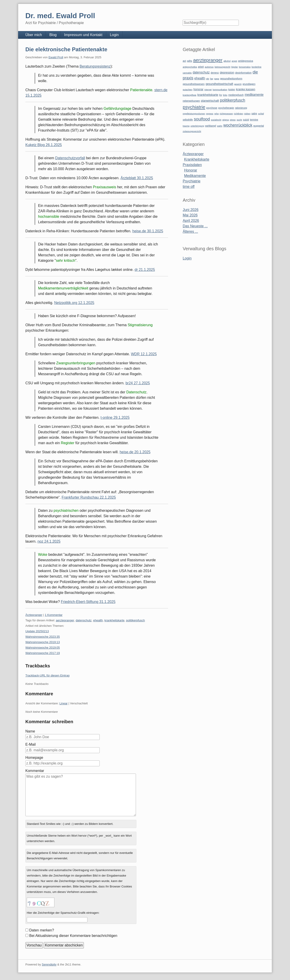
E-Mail (30, 744)
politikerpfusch (136, 620)
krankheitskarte (114, 620)
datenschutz (84, 620)
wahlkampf (210, 126)
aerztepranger (65, 620)
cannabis (187, 73)
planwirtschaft (210, 101)
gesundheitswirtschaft (219, 84)
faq (212, 79)
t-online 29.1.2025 (115, 418)
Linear (63, 703)
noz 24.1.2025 (49, 541)
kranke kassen (246, 89)
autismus (209, 67)
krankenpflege (189, 95)
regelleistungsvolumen (194, 114)
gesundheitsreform (231, 78)
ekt (208, 79)
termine (254, 120)
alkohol (227, 61)
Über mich (34, 35)
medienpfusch (236, 95)
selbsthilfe (188, 120)
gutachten (187, 89)
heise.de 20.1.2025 (135, 452)
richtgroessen (226, 114)
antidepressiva (246, 61)
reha (216, 114)
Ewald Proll (56, 57)
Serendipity (49, 964)
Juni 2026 (190, 210)
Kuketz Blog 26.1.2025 (44, 145)
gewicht (238, 84)
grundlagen (249, 84)
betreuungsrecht (222, 67)
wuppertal (259, 126)
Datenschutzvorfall (70, 158)
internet (208, 89)
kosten (232, 89)
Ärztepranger (34, 615)
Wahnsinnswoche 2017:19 (43, 653)
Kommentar (35, 771)
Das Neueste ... (195, 226)
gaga (217, 79)
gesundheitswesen (194, 84)
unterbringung (197, 126)
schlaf (261, 114)
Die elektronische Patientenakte (66, 49)
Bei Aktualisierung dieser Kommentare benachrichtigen (73, 936)
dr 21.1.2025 (145, 270)
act (184, 61)
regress (210, 114)
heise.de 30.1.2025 (148, 231)
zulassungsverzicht (192, 131)
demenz (215, 73)
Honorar (191, 170)
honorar (198, 89)
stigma (226, 120)
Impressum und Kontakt (83, 35)
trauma (186, 126)
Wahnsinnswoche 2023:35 (43, 637)
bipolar (235, 67)
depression (227, 72)
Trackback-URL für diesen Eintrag (47, 675)
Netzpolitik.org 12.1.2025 (74, 303)
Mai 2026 (190, 215)
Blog (53, 35)
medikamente (254, 95)
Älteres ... (190, 232)
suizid (246, 120)
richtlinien (239, 114)
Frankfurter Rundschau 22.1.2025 (89, 497)
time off (188, 187)
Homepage (34, 758)
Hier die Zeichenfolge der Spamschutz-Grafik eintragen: (63, 913)
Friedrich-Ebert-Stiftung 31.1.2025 (88, 602)
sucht (239, 120)
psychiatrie (194, 107)
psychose (212, 108)
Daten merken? (42, 930)
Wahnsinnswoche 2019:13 (43, 642)
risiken (247, 114)
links (225, 95)
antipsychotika (190, 67)
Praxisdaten (192, 165)
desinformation (243, 73)
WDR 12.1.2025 (144, 354)
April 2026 (191, 221)
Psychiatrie (191, 181)
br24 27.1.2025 (138, 383)
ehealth (98, 620)
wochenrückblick (238, 125)
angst (234, 61)
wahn (220, 126)
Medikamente (195, 176)
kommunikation (220, 89)
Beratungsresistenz (95, 66)
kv (221, 95)
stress (233, 120)
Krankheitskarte (197, 159)
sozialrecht (216, 120)
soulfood (202, 119)
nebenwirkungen (191, 101)
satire (254, 114)
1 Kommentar (54, 615)
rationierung (241, 108)
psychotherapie (226, 108)
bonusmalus (245, 67)
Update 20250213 (37, 631)
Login (114, 35)
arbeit (201, 67)
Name (30, 731)
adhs (190, 61)
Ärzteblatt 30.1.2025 (137, 178)
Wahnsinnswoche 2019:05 (43, 648)
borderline (256, 67)
